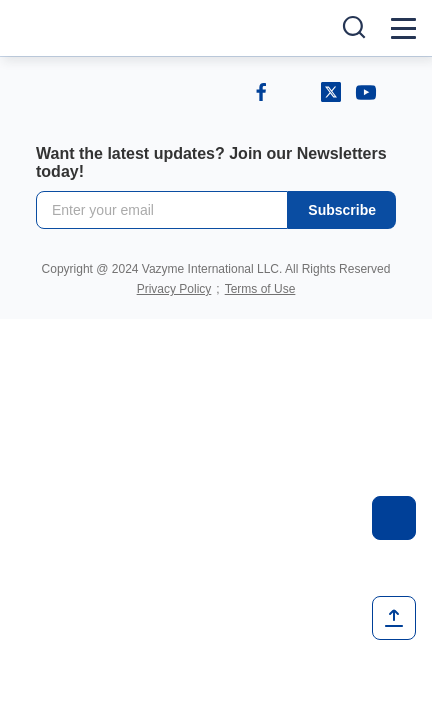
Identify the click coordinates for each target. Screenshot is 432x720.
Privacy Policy (174, 289)
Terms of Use (260, 289)
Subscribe (342, 210)
